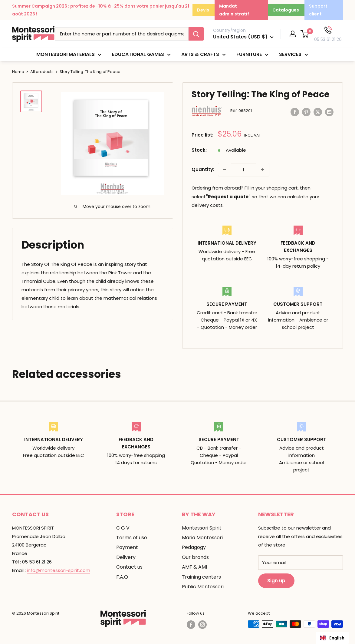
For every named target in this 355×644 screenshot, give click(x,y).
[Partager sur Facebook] (295, 112)
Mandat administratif (234, 10)
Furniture (252, 55)
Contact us (129, 567)
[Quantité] (244, 170)
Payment (127, 547)
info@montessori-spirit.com (59, 570)
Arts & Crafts (204, 55)
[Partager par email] (329, 112)
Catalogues (286, 10)
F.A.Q (122, 577)
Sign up (276, 581)
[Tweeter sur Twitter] (318, 112)
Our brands (195, 557)
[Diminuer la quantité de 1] (225, 170)
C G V (123, 528)
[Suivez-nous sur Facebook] (191, 625)
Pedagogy (194, 547)
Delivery (126, 557)
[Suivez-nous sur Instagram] (202, 625)
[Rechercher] (196, 34)
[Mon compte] (293, 34)
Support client (318, 10)
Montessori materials (69, 55)
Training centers (201, 577)
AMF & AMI (194, 567)
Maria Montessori (202, 538)
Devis (203, 10)
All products (42, 72)
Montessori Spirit (202, 528)
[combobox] (332, 638)
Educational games (141, 55)
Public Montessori (203, 587)
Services (294, 55)
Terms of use (132, 538)
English (332, 638)
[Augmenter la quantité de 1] (263, 170)
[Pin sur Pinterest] (306, 112)
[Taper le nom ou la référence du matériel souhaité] (122, 34)
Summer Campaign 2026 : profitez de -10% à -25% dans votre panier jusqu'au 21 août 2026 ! (101, 10)
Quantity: (203, 169)
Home (18, 72)
